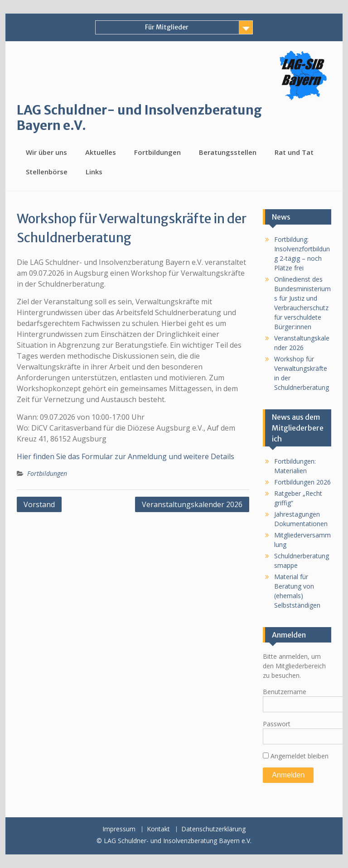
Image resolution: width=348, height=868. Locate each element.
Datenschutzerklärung (213, 829)
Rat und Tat (294, 152)
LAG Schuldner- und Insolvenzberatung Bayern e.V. (139, 118)
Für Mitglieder (167, 27)
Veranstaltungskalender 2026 (192, 504)
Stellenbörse (47, 172)
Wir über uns (46, 152)
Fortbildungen (157, 152)
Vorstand (39, 504)
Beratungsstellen (228, 152)
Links (94, 172)
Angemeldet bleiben (296, 756)
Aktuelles (101, 152)
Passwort (277, 724)
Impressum (119, 829)
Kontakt (158, 829)
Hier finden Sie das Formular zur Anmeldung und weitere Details (126, 456)
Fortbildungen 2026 (302, 482)
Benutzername (285, 692)
